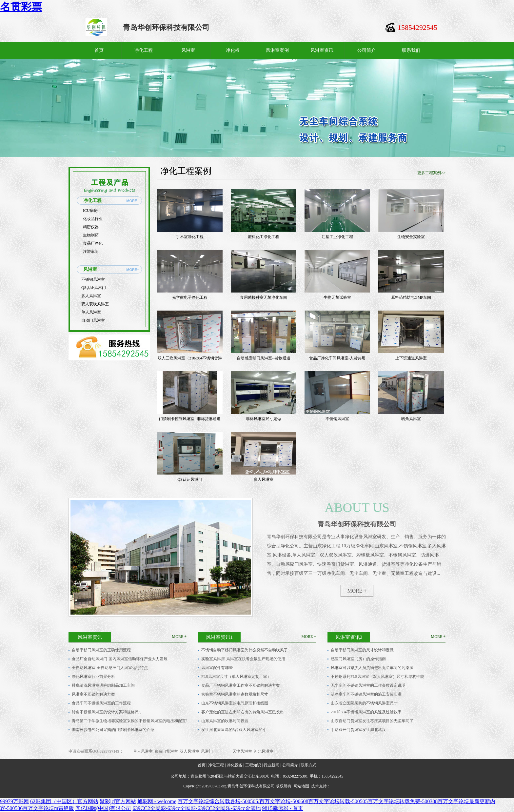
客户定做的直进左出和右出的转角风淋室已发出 (243, 712)
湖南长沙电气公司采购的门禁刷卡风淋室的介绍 (113, 730)
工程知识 (253, 765)
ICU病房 (90, 211)
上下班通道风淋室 (411, 358)
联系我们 (411, 50)
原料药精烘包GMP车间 (411, 297)
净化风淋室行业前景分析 (93, 677)
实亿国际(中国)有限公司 (103, 808)
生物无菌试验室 (337, 297)
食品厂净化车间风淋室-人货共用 (337, 358)
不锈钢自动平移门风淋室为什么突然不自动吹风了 (245, 650)
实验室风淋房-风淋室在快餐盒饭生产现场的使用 (243, 659)
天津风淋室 (242, 751)
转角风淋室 (411, 419)
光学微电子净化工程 (190, 297)
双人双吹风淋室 (95, 304)
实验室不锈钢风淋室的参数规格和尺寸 (235, 694)
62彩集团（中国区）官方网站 (64, 801)
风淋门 (207, 751)
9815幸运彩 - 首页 (283, 808)
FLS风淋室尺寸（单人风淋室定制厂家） (236, 677)
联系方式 (308, 765)
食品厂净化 (93, 243)
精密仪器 (91, 227)
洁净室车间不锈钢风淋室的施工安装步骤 (366, 694)
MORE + (357, 591)
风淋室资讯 (322, 50)
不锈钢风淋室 (93, 279)
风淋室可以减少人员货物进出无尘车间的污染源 (372, 668)
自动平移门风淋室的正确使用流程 (101, 650)
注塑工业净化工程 (337, 237)
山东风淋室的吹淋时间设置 (225, 721)
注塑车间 (91, 252)
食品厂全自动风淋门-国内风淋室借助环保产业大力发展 (120, 659)
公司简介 (366, 50)
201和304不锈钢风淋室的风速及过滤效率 (366, 712)
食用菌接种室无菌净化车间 (264, 297)
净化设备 (235, 765)
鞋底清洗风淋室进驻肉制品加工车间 (103, 685)
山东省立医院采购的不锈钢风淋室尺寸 (364, 703)
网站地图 (301, 786)
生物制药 (91, 235)
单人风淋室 (91, 312)
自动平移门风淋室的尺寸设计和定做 (362, 650)
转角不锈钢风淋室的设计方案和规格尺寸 (107, 712)
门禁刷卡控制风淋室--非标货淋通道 (190, 419)
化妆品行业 (93, 219)
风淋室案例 (277, 50)
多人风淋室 (91, 296)
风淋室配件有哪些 (217, 668)
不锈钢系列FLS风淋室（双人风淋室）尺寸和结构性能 (377, 677)
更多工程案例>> (431, 173)
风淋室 (188, 50)
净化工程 (144, 50)
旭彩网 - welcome (157, 801)
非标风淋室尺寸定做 (264, 419)
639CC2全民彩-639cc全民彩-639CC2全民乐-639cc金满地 (197, 808)
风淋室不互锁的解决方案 (93, 694)
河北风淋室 (264, 751)
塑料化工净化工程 (264, 237)
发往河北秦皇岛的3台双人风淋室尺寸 (234, 730)
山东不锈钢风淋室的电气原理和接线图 (235, 703)
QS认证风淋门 (94, 288)
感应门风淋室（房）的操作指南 (358, 659)
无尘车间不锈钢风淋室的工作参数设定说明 (368, 685)
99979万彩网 (14, 801)
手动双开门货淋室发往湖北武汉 (358, 730)
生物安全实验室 (411, 237)
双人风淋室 (189, 751)
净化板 (233, 50)
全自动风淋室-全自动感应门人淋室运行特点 (110, 668)
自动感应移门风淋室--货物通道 (264, 358)
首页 (99, 50)
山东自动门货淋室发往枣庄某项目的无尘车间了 (372, 721)
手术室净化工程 (190, 237)
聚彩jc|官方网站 (118, 801)
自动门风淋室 (93, 320)
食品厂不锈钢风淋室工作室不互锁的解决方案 (241, 685)
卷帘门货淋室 (166, 751)
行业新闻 (271, 765)
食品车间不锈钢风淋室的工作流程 (101, 703)
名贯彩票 (21, 7)
